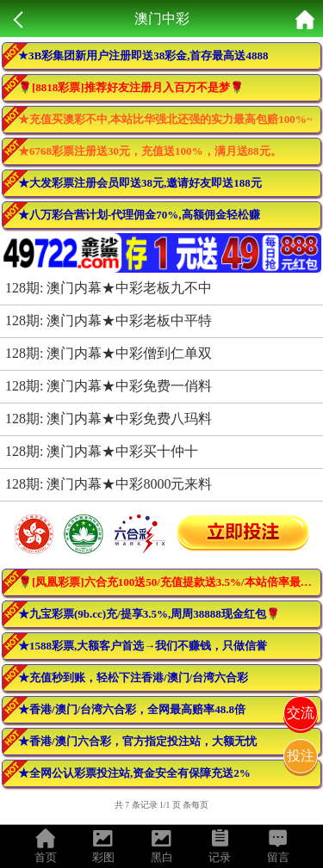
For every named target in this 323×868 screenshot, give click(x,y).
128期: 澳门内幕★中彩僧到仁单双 (109, 353)
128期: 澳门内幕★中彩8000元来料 (109, 484)
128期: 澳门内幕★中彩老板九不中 (109, 288)
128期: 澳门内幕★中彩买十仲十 (102, 451)
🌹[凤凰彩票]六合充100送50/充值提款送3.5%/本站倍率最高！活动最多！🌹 (170, 582)
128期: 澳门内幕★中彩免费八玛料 (109, 419)
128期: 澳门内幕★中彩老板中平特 (109, 320)
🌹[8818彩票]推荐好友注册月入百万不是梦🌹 (131, 87)
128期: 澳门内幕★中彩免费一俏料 (109, 386)
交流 (301, 713)
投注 (301, 756)
